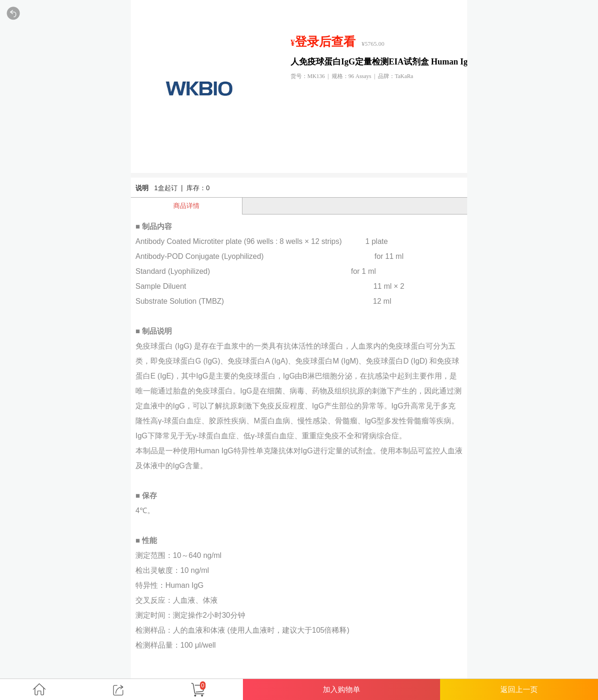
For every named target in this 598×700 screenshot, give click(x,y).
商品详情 (186, 206)
